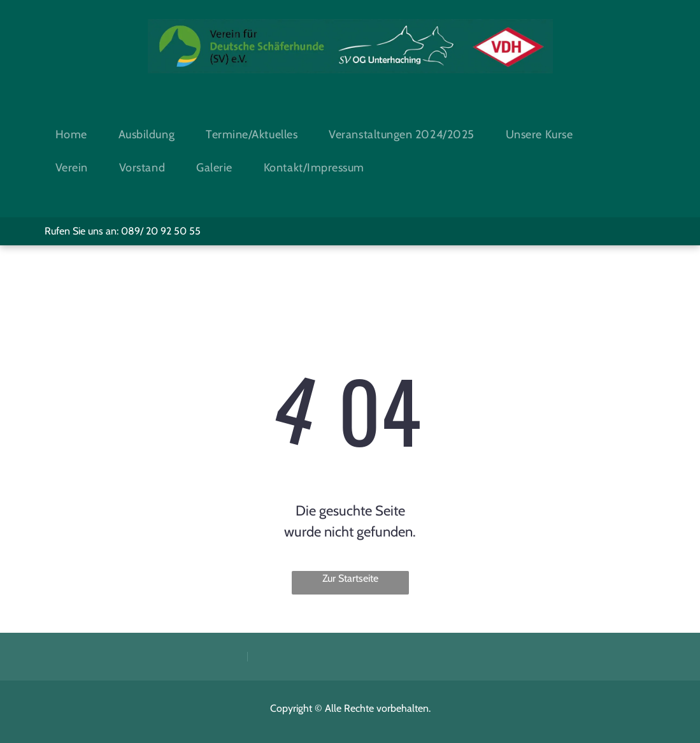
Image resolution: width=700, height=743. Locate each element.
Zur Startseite (350, 578)
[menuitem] (76, 134)
